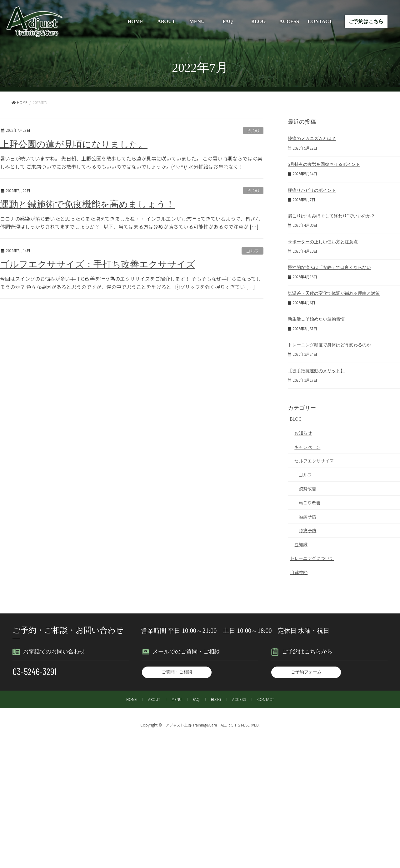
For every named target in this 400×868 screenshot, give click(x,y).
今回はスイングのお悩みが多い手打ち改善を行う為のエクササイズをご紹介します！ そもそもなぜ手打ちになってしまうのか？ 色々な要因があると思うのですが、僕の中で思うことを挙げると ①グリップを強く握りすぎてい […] (130, 283)
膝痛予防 (307, 527)
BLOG (258, 21)
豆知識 (301, 541)
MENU (197, 21)
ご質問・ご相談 (177, 669)
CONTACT (320, 21)
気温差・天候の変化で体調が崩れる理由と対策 (334, 291)
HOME (135, 21)
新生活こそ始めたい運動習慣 (316, 317)
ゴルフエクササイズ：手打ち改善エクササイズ (98, 264)
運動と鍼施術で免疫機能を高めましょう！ (87, 204)
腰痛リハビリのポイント (312, 189)
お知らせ (303, 430)
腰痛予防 (307, 513)
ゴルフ (252, 251)
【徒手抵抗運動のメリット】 (316, 368)
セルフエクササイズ (314, 458)
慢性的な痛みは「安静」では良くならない (329, 266)
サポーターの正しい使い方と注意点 (323, 240)
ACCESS (289, 21)
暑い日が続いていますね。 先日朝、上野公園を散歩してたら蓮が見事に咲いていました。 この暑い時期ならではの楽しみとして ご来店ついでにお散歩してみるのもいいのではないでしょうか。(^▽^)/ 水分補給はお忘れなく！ (131, 162)
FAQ (228, 21)
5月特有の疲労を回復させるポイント (324, 164)
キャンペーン (307, 444)
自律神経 (299, 569)
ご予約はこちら (366, 21)
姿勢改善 (307, 485)
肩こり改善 (310, 499)
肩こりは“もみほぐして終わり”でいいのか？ (331, 215)
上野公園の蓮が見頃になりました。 (74, 144)
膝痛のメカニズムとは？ (312, 138)
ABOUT (166, 21)
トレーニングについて (312, 555)
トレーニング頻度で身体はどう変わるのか (332, 342)
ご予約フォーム (306, 669)
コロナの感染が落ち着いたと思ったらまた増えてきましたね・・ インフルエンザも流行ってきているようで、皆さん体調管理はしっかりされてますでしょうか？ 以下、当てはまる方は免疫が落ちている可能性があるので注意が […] (130, 223)
